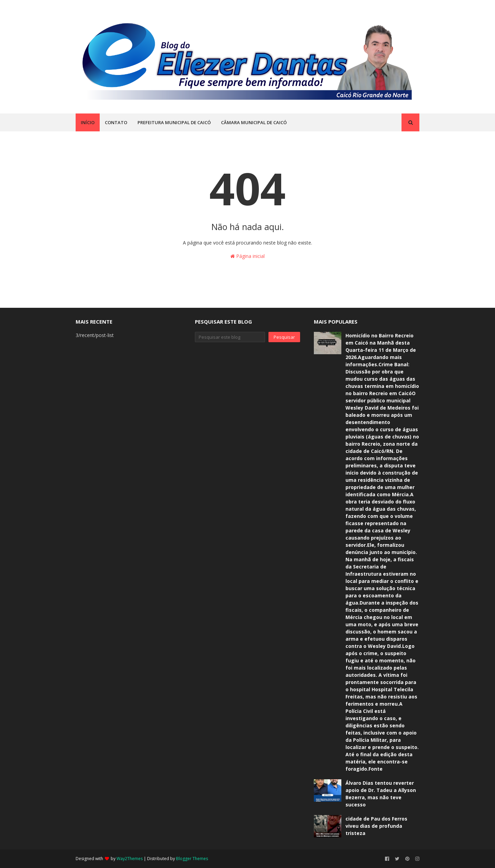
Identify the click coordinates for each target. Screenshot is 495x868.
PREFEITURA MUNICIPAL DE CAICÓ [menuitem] (174, 122)
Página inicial (247, 256)
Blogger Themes (192, 859)
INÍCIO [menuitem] (88, 122)
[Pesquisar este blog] (230, 337)
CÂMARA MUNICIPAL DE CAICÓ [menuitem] (254, 122)
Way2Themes (130, 859)
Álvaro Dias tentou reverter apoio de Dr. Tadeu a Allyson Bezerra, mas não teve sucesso (381, 794)
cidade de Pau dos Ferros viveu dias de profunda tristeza (376, 826)
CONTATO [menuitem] (116, 122)
